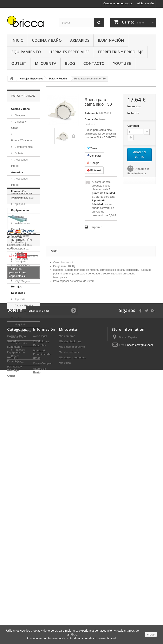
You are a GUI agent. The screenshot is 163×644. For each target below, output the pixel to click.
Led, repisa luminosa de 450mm (21, 426)
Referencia (91, 113)
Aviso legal (21, 504)
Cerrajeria (20, 261)
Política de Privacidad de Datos (42, 596)
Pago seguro (22, 526)
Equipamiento (26, 52)
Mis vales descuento (72, 589)
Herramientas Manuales (21, 334)
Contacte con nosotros (118, 3)
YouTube (122, 63)
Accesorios (21, 343)
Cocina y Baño (47, 40)
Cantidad (133, 126)
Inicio (17, 40)
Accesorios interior (19, 163)
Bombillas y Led (24, 198)
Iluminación (111, 40)
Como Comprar (43, 606)
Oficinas (19, 280)
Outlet (19, 63)
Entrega (19, 497)
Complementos (23, 147)
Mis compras (67, 578)
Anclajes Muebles (18, 271)
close (151, 635)
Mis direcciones (69, 594)
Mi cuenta (68, 572)
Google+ (94, 163)
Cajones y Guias (19, 125)
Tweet (92, 148)
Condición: (92, 119)
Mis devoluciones (70, 584)
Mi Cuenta (46, 63)
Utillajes (19, 362)
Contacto (94, 63)
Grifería (19, 153)
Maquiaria (20, 324)
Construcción (22, 236)
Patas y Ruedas (24, 305)
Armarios (80, 40)
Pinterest (94, 170)
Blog (70, 63)
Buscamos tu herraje (27, 520)
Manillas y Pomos (19, 245)
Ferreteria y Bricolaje (121, 52)
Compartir (94, 156)
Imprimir (96, 227)
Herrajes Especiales (69, 52)
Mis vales (65, 605)
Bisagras (19, 115)
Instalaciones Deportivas (21, 226)
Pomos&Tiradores (22, 140)
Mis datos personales (72, 600)
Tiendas (19, 217)
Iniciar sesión (145, 3)
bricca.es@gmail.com (140, 587)
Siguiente (73, 136)
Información (22, 486)
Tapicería (20, 299)
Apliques (19, 204)
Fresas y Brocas (18, 353)
